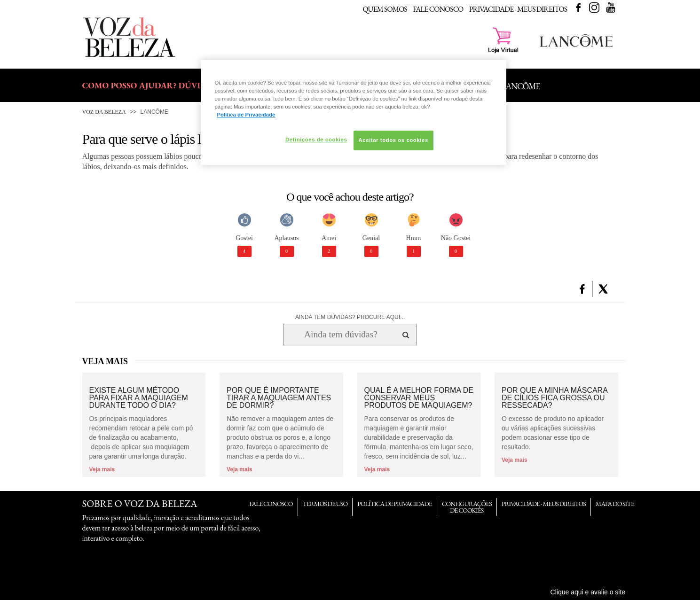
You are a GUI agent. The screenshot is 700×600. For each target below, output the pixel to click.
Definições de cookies (316, 140)
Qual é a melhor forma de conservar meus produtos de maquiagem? (419, 398)
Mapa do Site (615, 504)
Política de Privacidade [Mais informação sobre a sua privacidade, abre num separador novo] (246, 115)
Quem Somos (385, 9)
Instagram (594, 8)
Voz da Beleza (104, 112)
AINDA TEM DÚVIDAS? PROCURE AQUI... (350, 317)
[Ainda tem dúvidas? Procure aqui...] (341, 335)
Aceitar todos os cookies (393, 140)
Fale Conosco (438, 9)
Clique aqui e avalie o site (588, 592)
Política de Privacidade (394, 504)
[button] (582, 289)
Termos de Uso (325, 504)
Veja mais (102, 469)
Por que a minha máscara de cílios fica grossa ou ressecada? (554, 398)
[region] (354, 113)
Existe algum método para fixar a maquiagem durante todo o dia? (139, 398)
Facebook (578, 8)
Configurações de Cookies (467, 507)
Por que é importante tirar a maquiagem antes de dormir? (279, 398)
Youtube (611, 8)
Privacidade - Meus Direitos (518, 9)
